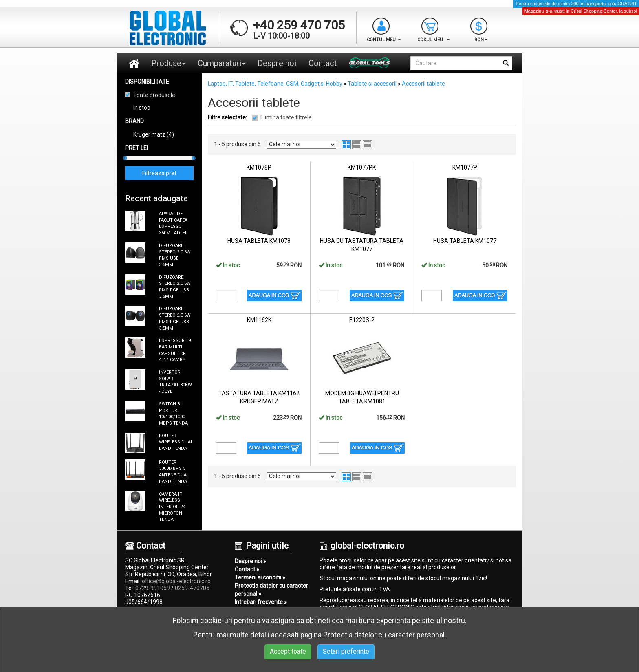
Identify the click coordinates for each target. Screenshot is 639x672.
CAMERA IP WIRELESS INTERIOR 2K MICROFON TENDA (172, 507)
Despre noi (277, 63)
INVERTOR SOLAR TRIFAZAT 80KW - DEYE (175, 382)
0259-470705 (192, 588)
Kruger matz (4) (154, 134)
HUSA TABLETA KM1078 (259, 241)
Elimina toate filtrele (286, 117)
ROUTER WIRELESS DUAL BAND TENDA (176, 442)
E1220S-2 (362, 320)
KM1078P (259, 167)
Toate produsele (154, 95)
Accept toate (288, 651)
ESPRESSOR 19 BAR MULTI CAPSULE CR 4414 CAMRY (175, 350)
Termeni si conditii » (260, 577)
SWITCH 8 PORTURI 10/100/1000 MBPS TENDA (173, 414)
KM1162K (259, 320)
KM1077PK (362, 167)
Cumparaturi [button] (221, 63)
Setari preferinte (346, 651)
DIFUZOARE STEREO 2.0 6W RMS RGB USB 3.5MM (175, 287)
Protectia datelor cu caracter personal (384, 635)
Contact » (247, 569)
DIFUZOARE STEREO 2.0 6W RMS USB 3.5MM (175, 255)
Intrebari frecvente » (261, 602)
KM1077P (465, 167)
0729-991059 (153, 588)
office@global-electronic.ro (176, 581)
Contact (323, 63)
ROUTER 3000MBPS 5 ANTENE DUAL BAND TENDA (174, 472)
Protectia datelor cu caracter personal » (271, 590)
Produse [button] (168, 63)
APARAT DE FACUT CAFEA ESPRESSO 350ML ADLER (173, 223)
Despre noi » (250, 561)
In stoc (142, 108)
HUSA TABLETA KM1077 (465, 241)
